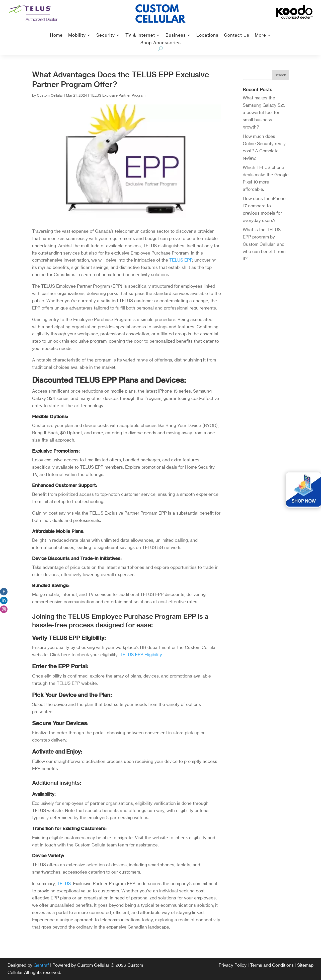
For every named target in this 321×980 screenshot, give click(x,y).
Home (56, 36)
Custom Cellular (50, 95)
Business (176, 36)
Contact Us (237, 36)
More (260, 36)
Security (106, 36)
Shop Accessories (161, 43)
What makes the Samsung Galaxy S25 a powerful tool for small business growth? (264, 112)
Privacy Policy (233, 965)
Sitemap (305, 965)
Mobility (77, 36)
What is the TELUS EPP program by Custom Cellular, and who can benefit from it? (264, 244)
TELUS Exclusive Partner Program (118, 95)
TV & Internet (140, 36)
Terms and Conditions (272, 965)
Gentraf (41, 965)
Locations (207, 36)
